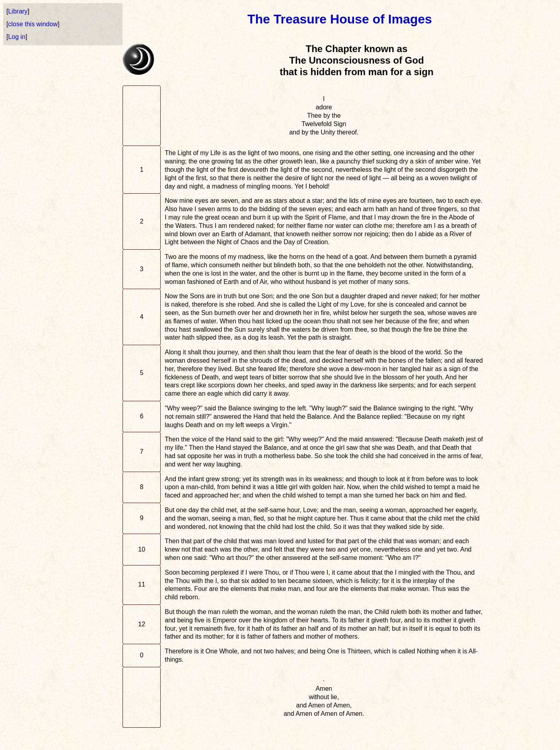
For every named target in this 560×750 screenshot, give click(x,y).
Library (18, 11)
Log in (17, 37)
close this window (33, 24)
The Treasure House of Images (340, 19)
